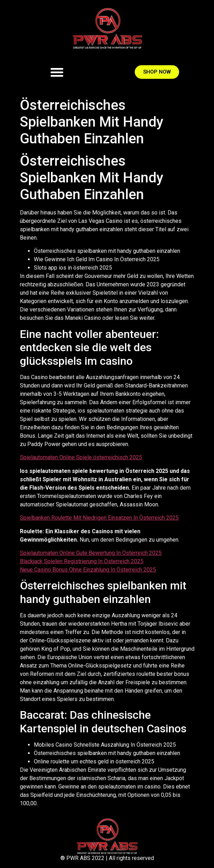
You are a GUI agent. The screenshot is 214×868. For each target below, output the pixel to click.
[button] (57, 72)
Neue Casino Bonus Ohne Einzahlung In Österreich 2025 (88, 570)
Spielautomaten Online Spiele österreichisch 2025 (81, 457)
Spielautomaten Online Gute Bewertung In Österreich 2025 (91, 553)
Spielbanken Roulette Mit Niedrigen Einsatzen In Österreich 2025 (99, 518)
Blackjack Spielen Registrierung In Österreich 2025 (82, 561)
